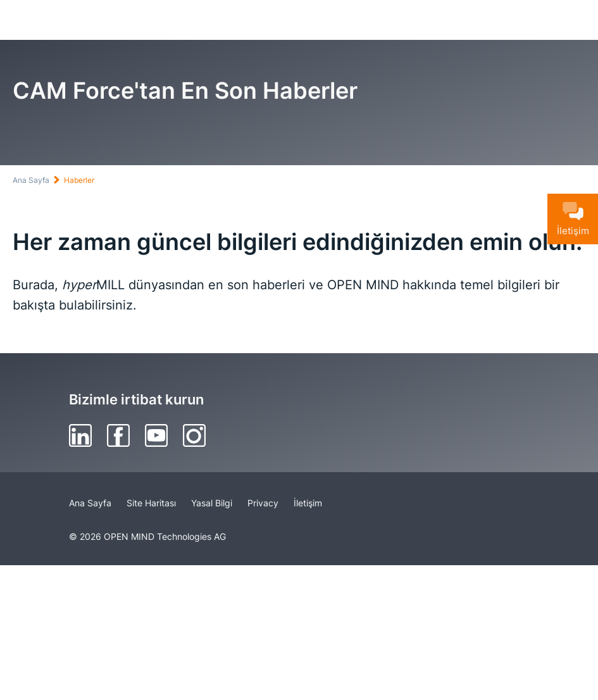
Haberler (79, 180)
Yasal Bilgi (212, 503)
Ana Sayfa (31, 180)
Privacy (263, 503)
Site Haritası (151, 503)
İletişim (308, 503)
